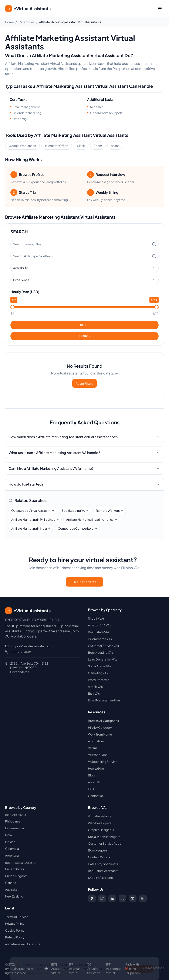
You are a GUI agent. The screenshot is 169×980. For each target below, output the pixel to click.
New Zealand (14, 896)
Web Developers (100, 823)
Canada (11, 883)
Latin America (14, 828)
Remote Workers (110, 510)
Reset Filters (84, 383)
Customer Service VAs (103, 646)
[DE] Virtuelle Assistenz (93, 968)
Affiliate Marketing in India (31, 528)
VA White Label (98, 755)
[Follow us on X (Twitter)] (102, 898)
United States (15, 869)
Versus (93, 748)
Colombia (12, 848)
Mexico (10, 842)
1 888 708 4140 (21, 652)
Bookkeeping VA (75, 510)
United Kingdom (16, 876)
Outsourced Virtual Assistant (33, 510)
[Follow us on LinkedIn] (112, 898)
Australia (11, 889)
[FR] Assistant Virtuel (75, 968)
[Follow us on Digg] (143, 898)
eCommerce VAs (100, 639)
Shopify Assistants (101, 877)
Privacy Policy (15, 924)
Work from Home (100, 734)
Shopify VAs (96, 618)
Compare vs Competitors (77, 528)
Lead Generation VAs (103, 659)
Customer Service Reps (104, 843)
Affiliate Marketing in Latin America (92, 519)
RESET (84, 325)
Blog (91, 775)
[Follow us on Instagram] (122, 898)
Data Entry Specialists (103, 864)
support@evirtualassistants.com (33, 646)
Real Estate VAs (99, 632)
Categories (26, 22)
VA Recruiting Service (103, 762)
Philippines (13, 821)
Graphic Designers (101, 830)
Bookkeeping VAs (100, 652)
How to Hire (96, 768)
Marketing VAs (98, 673)
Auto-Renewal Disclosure (23, 944)
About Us (94, 782)
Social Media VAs (100, 666)
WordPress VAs (99, 680)
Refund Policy (15, 937)
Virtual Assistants (100, 816)
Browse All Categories (103, 721)
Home (9, 22)
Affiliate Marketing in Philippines (35, 519)
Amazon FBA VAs (99, 625)
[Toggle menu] (160, 9)
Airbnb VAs (95, 687)
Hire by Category (100, 727)
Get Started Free (84, 582)
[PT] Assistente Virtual (113, 968)
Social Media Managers (104, 837)
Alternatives (96, 741)
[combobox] (84, 268)
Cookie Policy (15, 930)
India (9, 835)
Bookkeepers (98, 850)
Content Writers (99, 857)
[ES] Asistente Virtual (58, 968)
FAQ (91, 789)
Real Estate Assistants (103, 871)
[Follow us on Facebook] (92, 898)
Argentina (12, 855)
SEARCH (85, 336)
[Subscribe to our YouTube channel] (133, 898)
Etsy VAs (94, 693)
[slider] (13, 307)
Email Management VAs (104, 700)
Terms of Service (17, 917)
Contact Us (96, 796)
